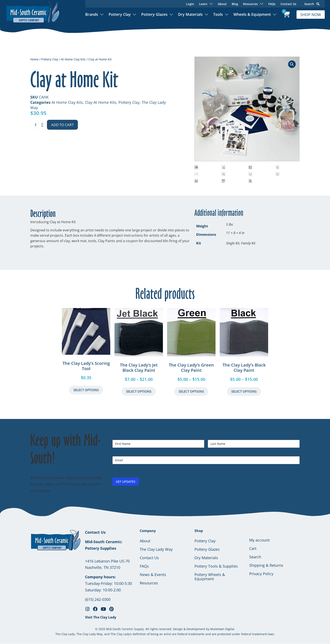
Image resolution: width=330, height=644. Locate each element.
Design (178, 629)
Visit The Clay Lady (101, 617)
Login (190, 4)
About (222, 4)
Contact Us (288, 4)
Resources (149, 583)
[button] (292, 64)
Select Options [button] (86, 390)
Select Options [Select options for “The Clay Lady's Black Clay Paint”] (244, 391)
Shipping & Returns (266, 565)
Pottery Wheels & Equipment (210, 577)
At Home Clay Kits (73, 59)
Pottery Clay (120, 14)
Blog (235, 4)
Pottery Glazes (154, 14)
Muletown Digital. (222, 629)
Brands (92, 14)
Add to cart (62, 125)
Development (196, 629)
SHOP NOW (311, 15)
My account (259, 540)
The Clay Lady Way (156, 549)
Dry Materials (190, 14)
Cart (253, 548)
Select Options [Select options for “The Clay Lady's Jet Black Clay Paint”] (139, 391)
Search (312, 4)
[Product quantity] (37, 125)
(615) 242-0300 (98, 599)
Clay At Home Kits (101, 102)
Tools (218, 14)
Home (34, 59)
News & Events (153, 575)
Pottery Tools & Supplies (216, 566)
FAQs (272, 4)
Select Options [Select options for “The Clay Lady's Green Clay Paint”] (191, 391)
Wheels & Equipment (252, 14)
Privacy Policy (261, 574)
